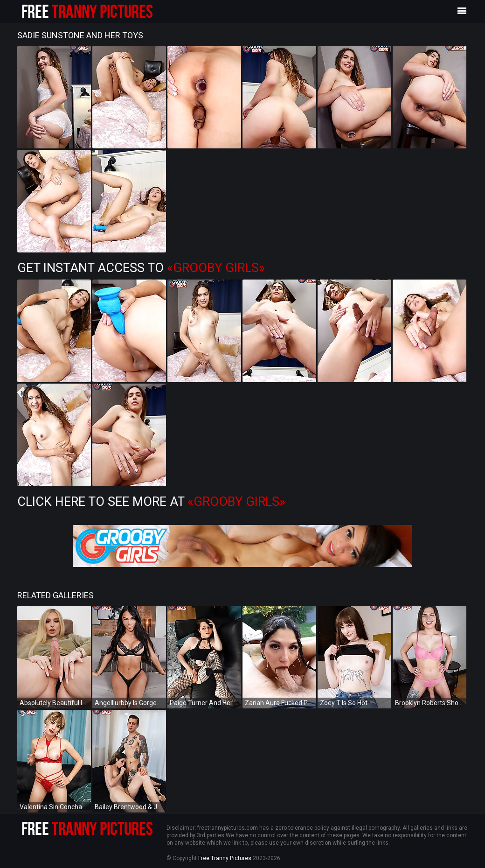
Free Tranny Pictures (225, 858)
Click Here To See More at (151, 502)
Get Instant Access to (141, 268)
